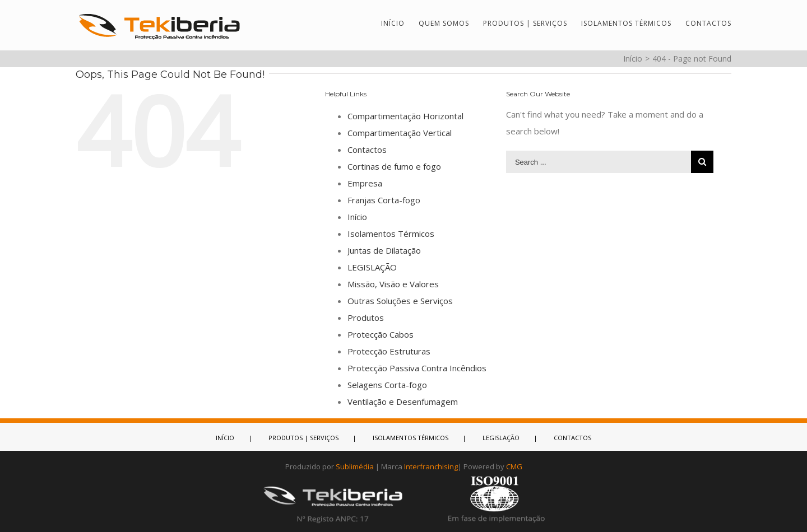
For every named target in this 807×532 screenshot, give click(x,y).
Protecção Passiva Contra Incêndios (417, 368)
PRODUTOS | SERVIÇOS (303, 438)
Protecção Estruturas (389, 351)
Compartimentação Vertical (400, 133)
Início (357, 217)
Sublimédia (355, 466)
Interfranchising (431, 466)
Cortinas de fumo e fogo (394, 166)
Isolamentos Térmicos (391, 234)
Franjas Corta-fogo (384, 200)
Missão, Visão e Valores (393, 284)
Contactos (367, 150)
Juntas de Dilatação (384, 250)
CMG (514, 466)
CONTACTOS (572, 438)
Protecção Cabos (381, 334)
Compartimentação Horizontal (405, 116)
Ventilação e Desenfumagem (403, 402)
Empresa (365, 183)
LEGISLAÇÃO (372, 267)
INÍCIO (225, 438)
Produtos (366, 318)
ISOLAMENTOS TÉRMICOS (411, 438)
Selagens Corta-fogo (387, 385)
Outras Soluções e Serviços (400, 301)
